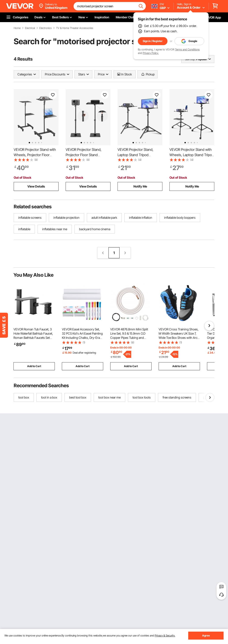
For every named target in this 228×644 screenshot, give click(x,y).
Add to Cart (34, 366)
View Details (36, 186)
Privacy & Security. (165, 635)
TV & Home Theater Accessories (75, 28)
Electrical (30, 28)
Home (17, 28)
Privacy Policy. (151, 53)
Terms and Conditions (187, 49)
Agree (206, 635)
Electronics (46, 28)
